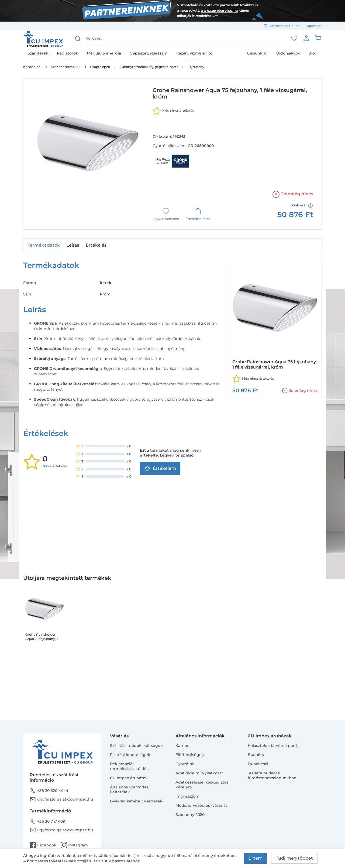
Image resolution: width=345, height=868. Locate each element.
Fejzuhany (196, 67)
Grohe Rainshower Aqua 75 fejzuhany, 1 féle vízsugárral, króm (42, 637)
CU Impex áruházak (129, 778)
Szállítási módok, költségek (136, 746)
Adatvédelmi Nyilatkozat (199, 773)
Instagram (74, 845)
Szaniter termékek (66, 67)
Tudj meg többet (294, 858)
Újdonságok (288, 53)
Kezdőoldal (32, 67)
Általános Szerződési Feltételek (130, 789)
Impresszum (187, 796)
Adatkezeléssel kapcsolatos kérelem (202, 785)
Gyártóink (185, 764)
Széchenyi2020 (190, 815)
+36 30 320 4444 (49, 791)
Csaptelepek (100, 67)
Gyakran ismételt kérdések (136, 801)
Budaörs (256, 755)
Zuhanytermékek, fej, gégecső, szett (149, 67)
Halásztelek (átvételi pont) (273, 746)
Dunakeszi (258, 764)
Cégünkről (257, 53)
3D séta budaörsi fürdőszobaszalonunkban (272, 775)
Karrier (182, 746)
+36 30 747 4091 (48, 821)
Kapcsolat (314, 26)
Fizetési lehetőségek (130, 755)
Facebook (43, 845)
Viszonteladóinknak (285, 26)
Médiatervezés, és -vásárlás (201, 805)
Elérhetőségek (190, 755)
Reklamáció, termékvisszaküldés (129, 766)
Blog (313, 53)
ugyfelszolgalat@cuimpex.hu (61, 799)
